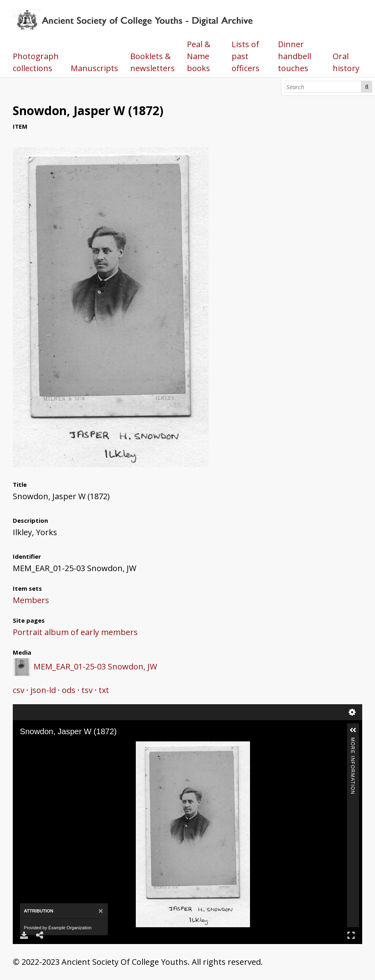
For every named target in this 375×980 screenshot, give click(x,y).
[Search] (323, 87)
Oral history (346, 62)
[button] (353, 730)
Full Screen (351, 935)
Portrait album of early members (75, 632)
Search (367, 87)
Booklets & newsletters (153, 62)
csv (19, 690)
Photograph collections (36, 62)
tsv (87, 690)
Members (31, 600)
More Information (353, 741)
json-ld (43, 690)
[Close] (101, 911)
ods (69, 690)
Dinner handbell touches (295, 56)
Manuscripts (94, 68)
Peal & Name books (199, 56)
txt (104, 690)
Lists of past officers (246, 56)
